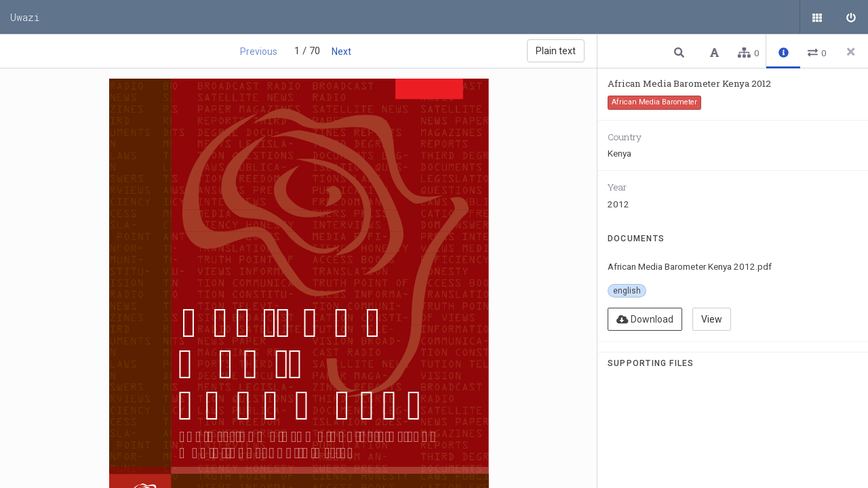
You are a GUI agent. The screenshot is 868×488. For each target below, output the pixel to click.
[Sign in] (851, 17)
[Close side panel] (851, 52)
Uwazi (25, 17)
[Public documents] (817, 17)
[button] (681, 52)
